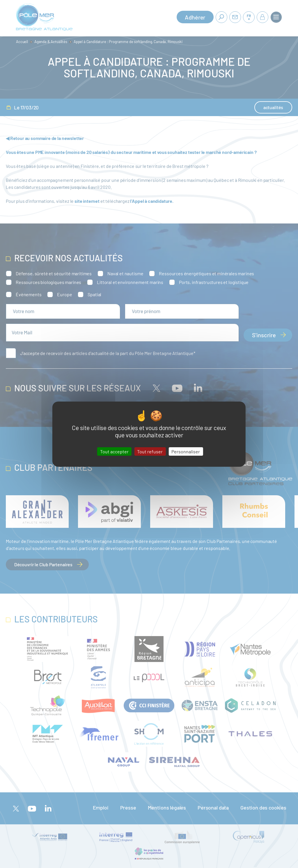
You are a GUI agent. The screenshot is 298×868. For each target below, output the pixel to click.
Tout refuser (150, 451)
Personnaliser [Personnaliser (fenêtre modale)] (186, 451)
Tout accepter (114, 451)
